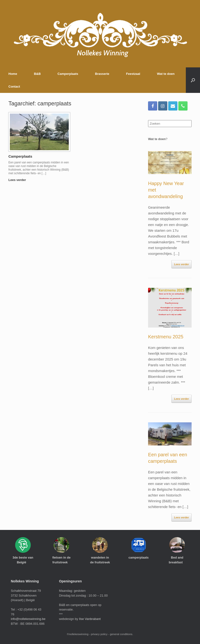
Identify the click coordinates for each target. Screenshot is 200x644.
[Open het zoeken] (193, 80)
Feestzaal (133, 74)
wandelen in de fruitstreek (100, 562)
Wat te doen (166, 74)
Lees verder (19, 180)
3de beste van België (23, 560)
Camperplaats (68, 74)
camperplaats (138, 560)
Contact (14, 87)
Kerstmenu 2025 (166, 337)
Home (13, 74)
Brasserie (102, 74)
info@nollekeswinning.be (28, 619)
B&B (37, 74)
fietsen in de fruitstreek (62, 560)
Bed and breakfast (177, 560)
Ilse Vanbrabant (90, 619)
